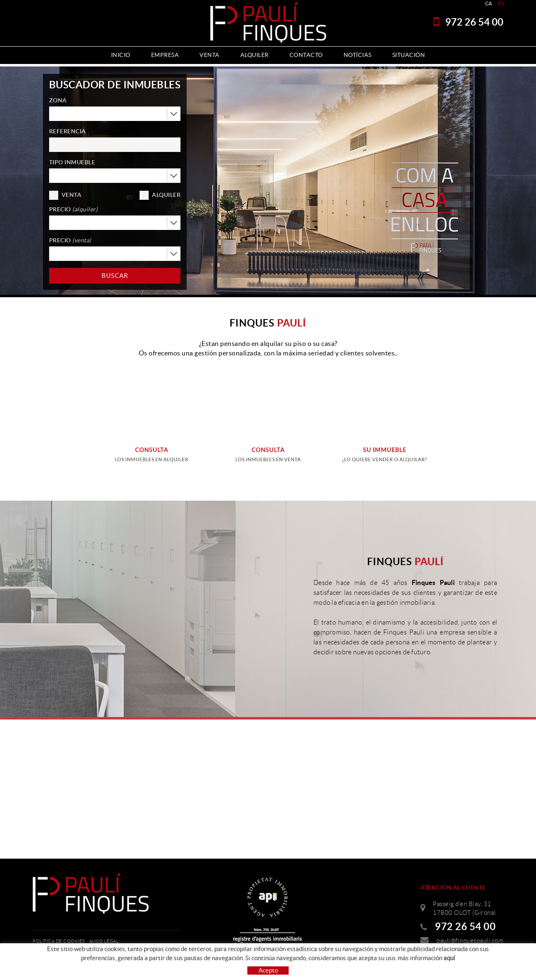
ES (501, 4)
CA (489, 4)
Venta (72, 195)
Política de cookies (59, 941)
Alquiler (166, 195)
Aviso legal (104, 941)
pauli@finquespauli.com (470, 941)
